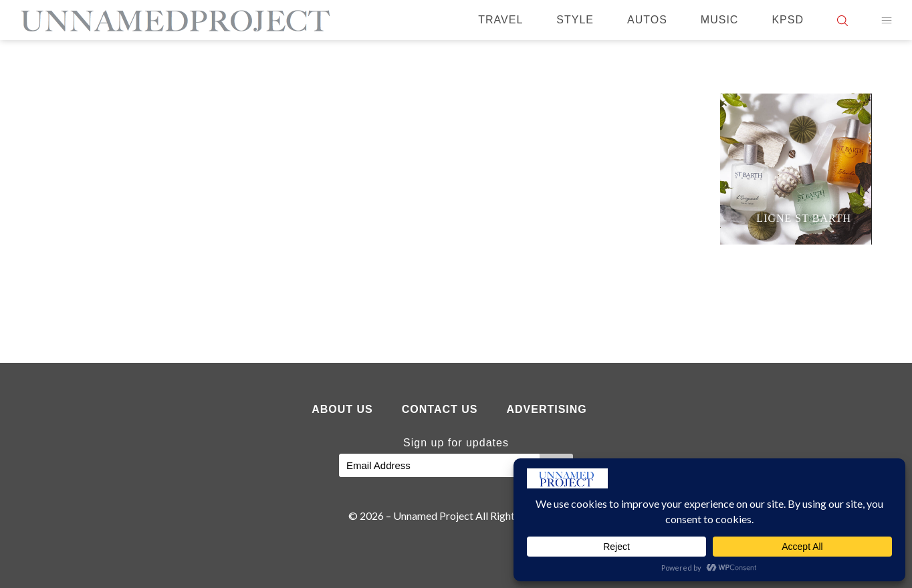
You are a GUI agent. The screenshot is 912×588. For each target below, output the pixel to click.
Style (575, 20)
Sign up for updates (456, 443)
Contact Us (440, 409)
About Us (342, 409)
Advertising (546, 409)
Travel (500, 20)
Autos (647, 20)
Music (720, 20)
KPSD (788, 20)
